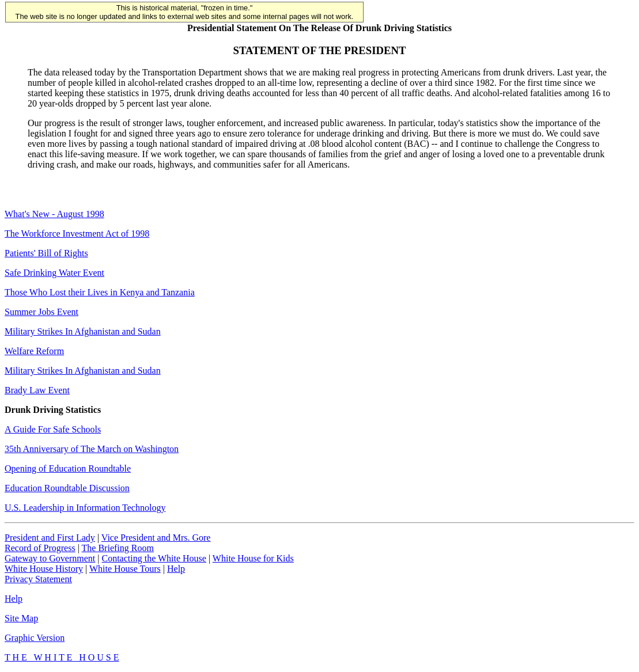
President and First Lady (50, 538)
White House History (44, 569)
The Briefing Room (118, 548)
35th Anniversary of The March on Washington (92, 449)
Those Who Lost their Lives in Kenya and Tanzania (100, 292)
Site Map (21, 618)
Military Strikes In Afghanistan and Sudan (83, 331)
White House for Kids (253, 558)
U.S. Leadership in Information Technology (85, 508)
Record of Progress (40, 548)
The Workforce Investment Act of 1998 (77, 234)
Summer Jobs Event (41, 312)
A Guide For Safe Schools (53, 429)
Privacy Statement (38, 579)
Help (176, 569)
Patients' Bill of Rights (46, 253)
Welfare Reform (34, 351)
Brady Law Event (37, 390)
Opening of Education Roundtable (68, 468)
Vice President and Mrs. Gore (156, 538)
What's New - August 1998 (54, 214)
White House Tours (125, 569)
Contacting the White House (154, 558)
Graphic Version (35, 638)
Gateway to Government (50, 558)
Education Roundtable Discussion (67, 488)
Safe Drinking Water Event (54, 273)
